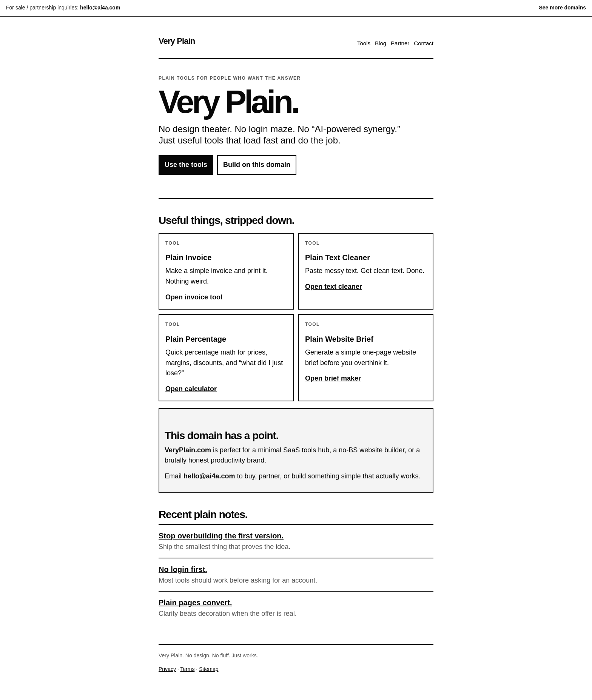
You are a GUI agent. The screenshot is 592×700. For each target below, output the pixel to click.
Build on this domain (257, 165)
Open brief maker (333, 378)
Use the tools (186, 165)
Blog (381, 43)
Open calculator (191, 389)
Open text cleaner (334, 287)
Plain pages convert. (195, 603)
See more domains (563, 8)
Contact (424, 43)
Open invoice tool (194, 297)
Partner (400, 43)
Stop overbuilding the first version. (221, 536)
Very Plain (177, 41)
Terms (187, 669)
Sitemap (209, 669)
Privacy (167, 669)
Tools (364, 43)
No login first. (183, 569)
